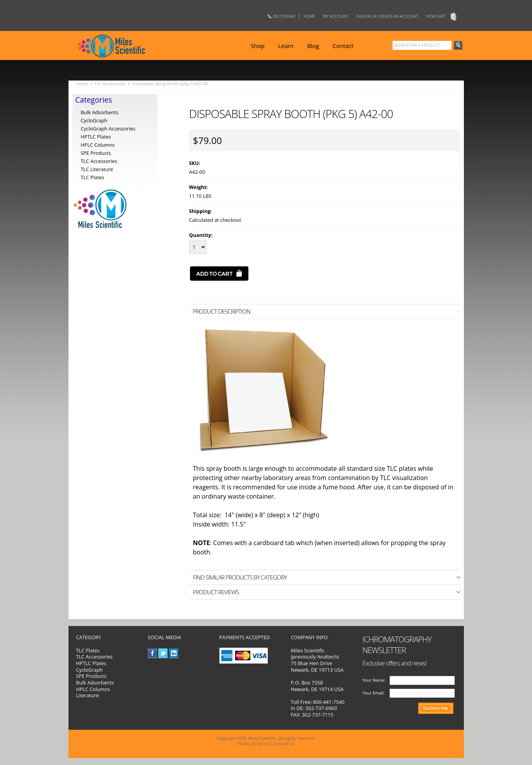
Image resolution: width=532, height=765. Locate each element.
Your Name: (374, 680)
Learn (286, 46)
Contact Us (284, 744)
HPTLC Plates (91, 663)
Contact (343, 46)
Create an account (398, 16)
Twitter (163, 653)
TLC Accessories (110, 83)
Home (309, 16)
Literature (88, 695)
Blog (313, 46)
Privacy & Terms (253, 744)
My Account (336, 16)
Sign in (364, 16)
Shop (258, 46)
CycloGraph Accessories (108, 129)
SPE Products (96, 153)
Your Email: (374, 693)
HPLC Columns (98, 145)
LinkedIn (174, 653)
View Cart (436, 16)
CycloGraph (94, 120)
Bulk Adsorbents (100, 112)
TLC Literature (97, 169)
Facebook (153, 653)
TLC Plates (88, 650)
